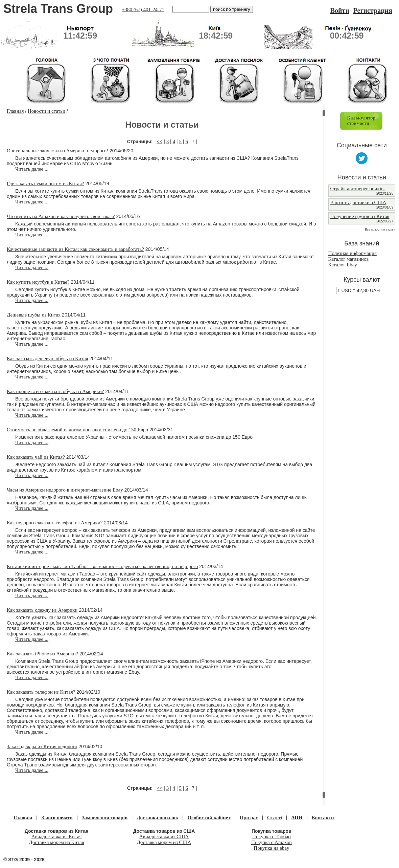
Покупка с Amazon (272, 842)
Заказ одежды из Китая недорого (42, 746)
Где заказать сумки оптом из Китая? (45, 183)
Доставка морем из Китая (57, 842)
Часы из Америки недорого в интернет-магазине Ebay (65, 490)
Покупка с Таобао (272, 837)
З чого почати (57, 818)
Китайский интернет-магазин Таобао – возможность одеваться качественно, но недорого (102, 566)
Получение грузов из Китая (360, 216)
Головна (23, 818)
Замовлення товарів (105, 818)
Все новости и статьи (380, 229)
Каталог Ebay (343, 265)
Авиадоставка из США (164, 837)
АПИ (297, 818)
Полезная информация (353, 253)
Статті (275, 818)
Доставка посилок (157, 818)
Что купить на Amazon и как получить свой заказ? (61, 216)
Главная (15, 111)
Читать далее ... (32, 169)
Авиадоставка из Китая (57, 837)
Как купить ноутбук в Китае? (38, 282)
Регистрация (373, 10)
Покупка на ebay (271, 848)
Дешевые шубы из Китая (34, 315)
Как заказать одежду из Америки (42, 610)
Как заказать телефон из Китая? (41, 692)
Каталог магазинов (349, 259)
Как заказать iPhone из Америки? (42, 654)
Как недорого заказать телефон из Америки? (55, 523)
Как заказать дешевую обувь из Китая (47, 359)
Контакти (323, 818)
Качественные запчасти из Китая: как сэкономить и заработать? (75, 249)
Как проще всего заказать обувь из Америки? (55, 391)
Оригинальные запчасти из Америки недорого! (57, 151)
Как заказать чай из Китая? (36, 457)
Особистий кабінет (209, 818)
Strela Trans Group (58, 9)
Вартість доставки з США (358, 202)
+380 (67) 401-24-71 (143, 9)
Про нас (249, 818)
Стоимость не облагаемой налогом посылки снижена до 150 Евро (77, 430)
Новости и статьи (46, 111)
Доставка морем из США (164, 842)
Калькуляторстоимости (361, 121)
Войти (340, 10)
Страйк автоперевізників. (358, 189)
